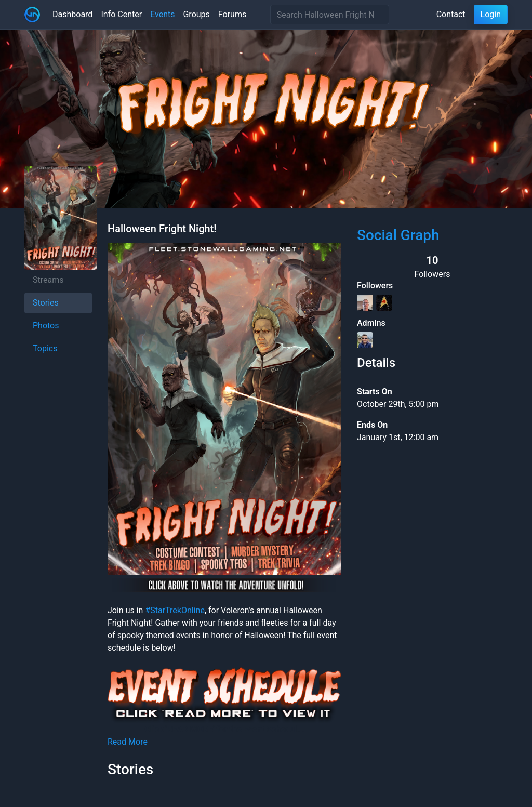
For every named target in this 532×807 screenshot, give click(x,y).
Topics (45, 348)
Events (162, 14)
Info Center (121, 14)
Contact (451, 14)
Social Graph (398, 235)
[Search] (330, 15)
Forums (232, 14)
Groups (196, 14)
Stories (46, 303)
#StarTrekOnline (175, 610)
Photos (46, 326)
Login (491, 14)
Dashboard (72, 14)
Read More (128, 742)
